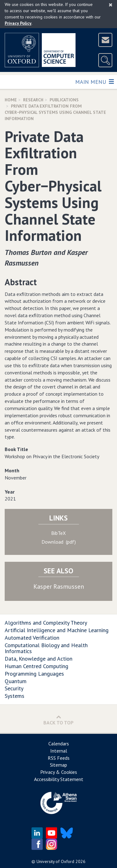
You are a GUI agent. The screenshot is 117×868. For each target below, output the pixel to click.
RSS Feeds (59, 758)
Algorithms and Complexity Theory (46, 623)
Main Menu (94, 81)
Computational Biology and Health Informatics (46, 648)
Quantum (16, 681)
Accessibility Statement (59, 779)
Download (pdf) (59, 542)
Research (33, 100)
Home (11, 100)
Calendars (59, 744)
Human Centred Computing (37, 666)
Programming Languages (34, 674)
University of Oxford (55, 861)
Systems (15, 696)
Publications (64, 100)
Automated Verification (32, 638)
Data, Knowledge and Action (39, 659)
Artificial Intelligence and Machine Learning (57, 630)
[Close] (111, 5)
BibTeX (58, 533)
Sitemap (58, 765)
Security (14, 688)
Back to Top (58, 720)
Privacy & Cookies (59, 772)
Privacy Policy (18, 23)
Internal (59, 751)
